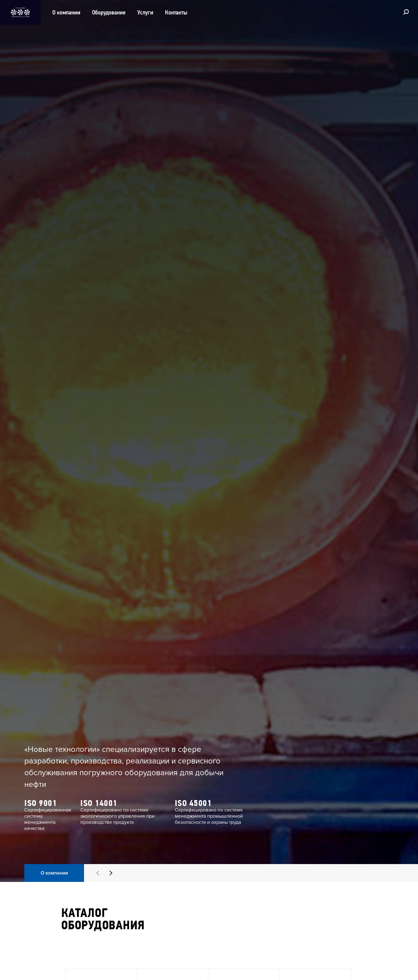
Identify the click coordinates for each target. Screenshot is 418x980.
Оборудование (109, 12)
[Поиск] (406, 12)
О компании (66, 12)
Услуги (145, 12)
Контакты (176, 12)
